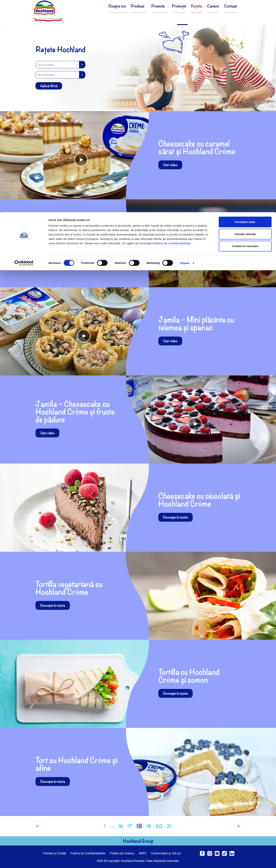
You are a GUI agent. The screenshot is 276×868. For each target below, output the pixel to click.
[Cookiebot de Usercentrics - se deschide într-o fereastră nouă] (24, 51)
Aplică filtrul (49, 86)
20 (159, 826)
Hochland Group (138, 841)
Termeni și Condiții (54, 853)
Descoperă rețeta (176, 517)
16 (121, 826)
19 (149, 826)
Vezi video (170, 165)
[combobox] (60, 65)
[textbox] (60, 65)
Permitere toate (245, 10)
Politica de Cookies (122, 853)
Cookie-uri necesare (245, 34)
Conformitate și (166, 853)
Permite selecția (245, 22)
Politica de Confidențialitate (88, 853)
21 (169, 826)
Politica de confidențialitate (172, 31)
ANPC (143, 853)
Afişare (185, 51)
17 (130, 826)
